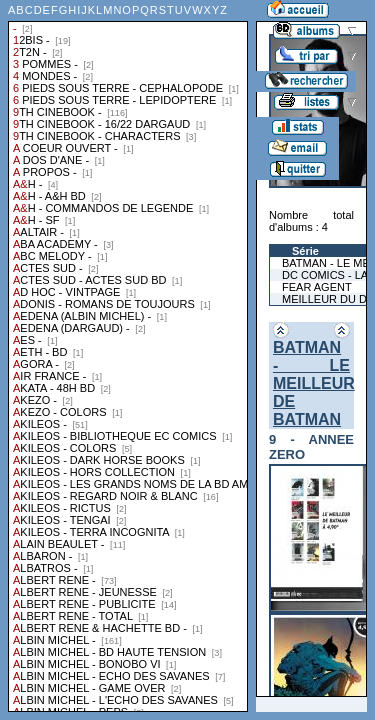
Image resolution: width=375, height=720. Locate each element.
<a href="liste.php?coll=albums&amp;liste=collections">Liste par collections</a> (128, 356)
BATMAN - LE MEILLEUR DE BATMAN (314, 383)
